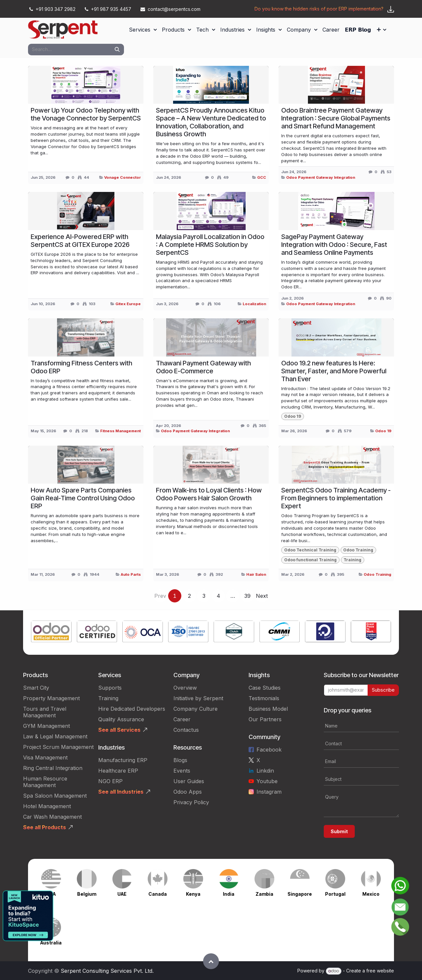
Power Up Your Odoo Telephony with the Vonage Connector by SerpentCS (86, 114)
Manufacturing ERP (123, 760)
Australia (51, 943)
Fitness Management (121, 431)
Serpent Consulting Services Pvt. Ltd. (107, 971)
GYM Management (46, 726)
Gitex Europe (128, 304)
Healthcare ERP (118, 771)
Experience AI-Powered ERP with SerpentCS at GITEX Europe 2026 (80, 241)
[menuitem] (143, 30)
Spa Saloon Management (55, 796)
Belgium (87, 894)
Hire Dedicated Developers (132, 709)
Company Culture (196, 709)
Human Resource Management (45, 782)
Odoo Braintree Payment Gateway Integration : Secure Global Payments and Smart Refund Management (336, 118)
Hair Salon (256, 574)
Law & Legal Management (55, 736)
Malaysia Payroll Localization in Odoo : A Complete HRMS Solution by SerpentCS (210, 245)
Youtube (267, 781)
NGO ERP (110, 781)
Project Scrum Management (58, 747)
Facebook (269, 750)
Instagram (269, 792)
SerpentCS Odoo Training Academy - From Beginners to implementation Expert (336, 498)
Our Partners (265, 719)
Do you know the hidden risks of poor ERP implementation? (319, 9)
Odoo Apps (188, 792)
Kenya (193, 894)
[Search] (117, 50)
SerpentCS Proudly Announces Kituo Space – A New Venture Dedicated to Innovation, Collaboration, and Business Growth (211, 122)
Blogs (180, 760)
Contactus (186, 730)
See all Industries (121, 792)
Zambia (264, 894)
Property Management (51, 698)
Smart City (36, 688)
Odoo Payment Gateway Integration (321, 177)
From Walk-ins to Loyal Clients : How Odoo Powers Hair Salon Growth (209, 494)
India (229, 894)
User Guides (189, 781)
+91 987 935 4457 (108, 9)
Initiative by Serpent (198, 698)
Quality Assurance (121, 719)
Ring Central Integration (53, 768)
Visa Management (45, 757)
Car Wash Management (52, 817)
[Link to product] (51, 633)
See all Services (119, 730)
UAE (122, 894)
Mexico (371, 894)
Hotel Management (47, 806)
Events (182, 771)
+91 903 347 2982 (52, 9)
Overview (185, 688)
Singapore (300, 894)
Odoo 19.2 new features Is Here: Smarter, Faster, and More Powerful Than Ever (334, 371)
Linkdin (265, 771)
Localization (254, 304)
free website (380, 971)
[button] (211, 961)
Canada (158, 894)
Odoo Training (377, 574)
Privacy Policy (191, 802)
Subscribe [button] (383, 690)
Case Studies (265, 688)
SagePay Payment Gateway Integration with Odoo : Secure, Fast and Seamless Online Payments (334, 245)
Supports (110, 688)
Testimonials (264, 698)
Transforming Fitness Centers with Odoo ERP (81, 367)
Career (182, 719)
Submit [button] (339, 831)
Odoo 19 (383, 431)
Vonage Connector (122, 177)
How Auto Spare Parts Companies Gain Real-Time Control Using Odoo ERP (83, 498)
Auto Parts (131, 574)
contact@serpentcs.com (170, 9)
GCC (262, 177)
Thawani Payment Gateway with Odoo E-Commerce (203, 367)
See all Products (45, 827)
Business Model (268, 709)
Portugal (335, 894)
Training (108, 698)
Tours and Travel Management (45, 712)
